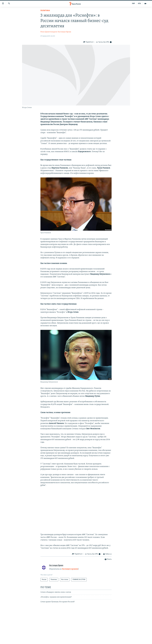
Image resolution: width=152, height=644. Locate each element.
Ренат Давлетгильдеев (49, 32)
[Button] (88, 42)
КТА (139, 4)
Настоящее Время (64, 32)
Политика (45, 11)
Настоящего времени (70, 569)
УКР (133, 4)
